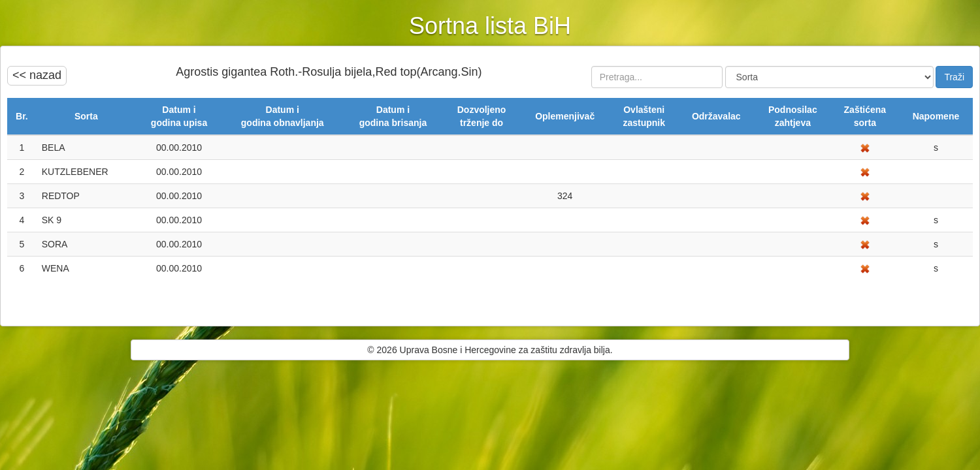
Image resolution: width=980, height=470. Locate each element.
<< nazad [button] (37, 75)
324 (565, 196)
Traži (954, 77)
